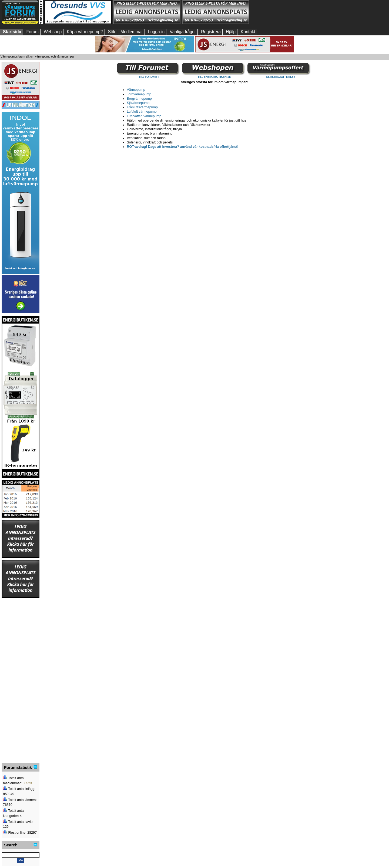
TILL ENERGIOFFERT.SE (280, 77)
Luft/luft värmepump (142, 112)
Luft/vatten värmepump (144, 116)
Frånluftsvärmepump (142, 107)
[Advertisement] (284, 12)
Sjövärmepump (138, 103)
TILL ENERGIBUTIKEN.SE (214, 77)
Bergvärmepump (139, 99)
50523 (27, 783)
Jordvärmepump (139, 94)
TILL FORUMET (149, 77)
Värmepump (136, 90)
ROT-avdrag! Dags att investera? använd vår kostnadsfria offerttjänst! (183, 147)
